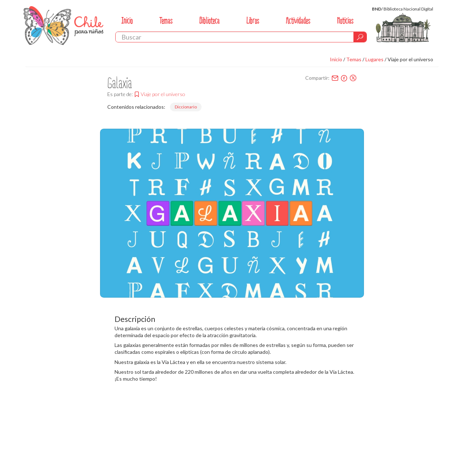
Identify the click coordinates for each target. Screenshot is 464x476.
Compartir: (317, 78)
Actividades (298, 20)
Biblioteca (210, 20)
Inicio (127, 20)
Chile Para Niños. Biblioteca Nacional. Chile (63, 25)
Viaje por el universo (410, 59)
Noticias (345, 20)
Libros (253, 20)
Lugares (374, 59)
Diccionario (186, 107)
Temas (166, 20)
